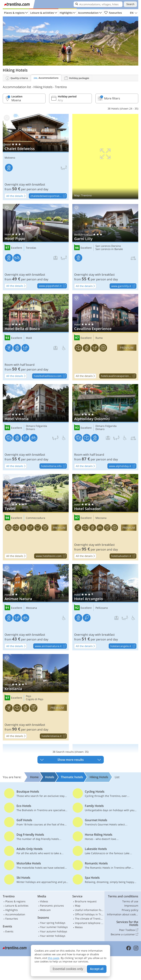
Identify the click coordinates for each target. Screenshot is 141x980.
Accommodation (88, 13)
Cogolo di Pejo (35, 699)
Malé (29, 338)
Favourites (113, 13)
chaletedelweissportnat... (49, 196)
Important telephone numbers (89, 923)
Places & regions (14, 13)
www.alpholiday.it (123, 466)
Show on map (105, 157)
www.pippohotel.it (53, 286)
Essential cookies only (68, 969)
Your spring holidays (53, 923)
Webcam (45, 910)
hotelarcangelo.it (123, 646)
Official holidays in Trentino (89, 914)
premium (127, 348)
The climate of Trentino (89, 919)
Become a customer (124, 934)
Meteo (79, 927)
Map (78, 906)
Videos (44, 901)
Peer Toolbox (129, 930)
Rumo (99, 338)
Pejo (28, 696)
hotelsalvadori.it (124, 556)
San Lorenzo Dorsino (108, 246)
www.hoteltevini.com (51, 556)
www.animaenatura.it (51, 646)
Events (9, 931)
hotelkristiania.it (54, 736)
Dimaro (30, 429)
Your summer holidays (54, 927)
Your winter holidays (53, 936)
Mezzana (101, 518)
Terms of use (130, 901)
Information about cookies (123, 914)
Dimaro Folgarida (36, 426)
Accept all (97, 969)
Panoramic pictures (52, 906)
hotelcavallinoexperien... (119, 376)
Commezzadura (36, 518)
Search (130, 4)
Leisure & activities (42, 13)
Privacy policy (130, 910)
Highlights (66, 13)
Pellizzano (102, 608)
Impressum (131, 906)
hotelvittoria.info (54, 466)
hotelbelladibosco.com (50, 376)
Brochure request (86, 901)
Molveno (10, 158)
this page (54, 958)
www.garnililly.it (124, 286)
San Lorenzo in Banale (109, 249)
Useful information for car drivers (89, 910)
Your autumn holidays (54, 931)
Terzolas (31, 248)
